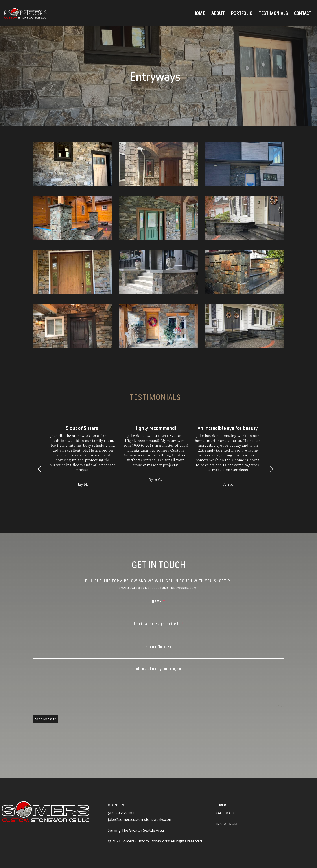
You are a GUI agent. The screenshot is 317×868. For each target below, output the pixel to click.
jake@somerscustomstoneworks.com (140, 819)
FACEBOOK (225, 813)
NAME (158, 601)
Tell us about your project (158, 668)
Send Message (46, 719)
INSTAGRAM (227, 824)
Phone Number (158, 646)
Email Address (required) (159, 624)
